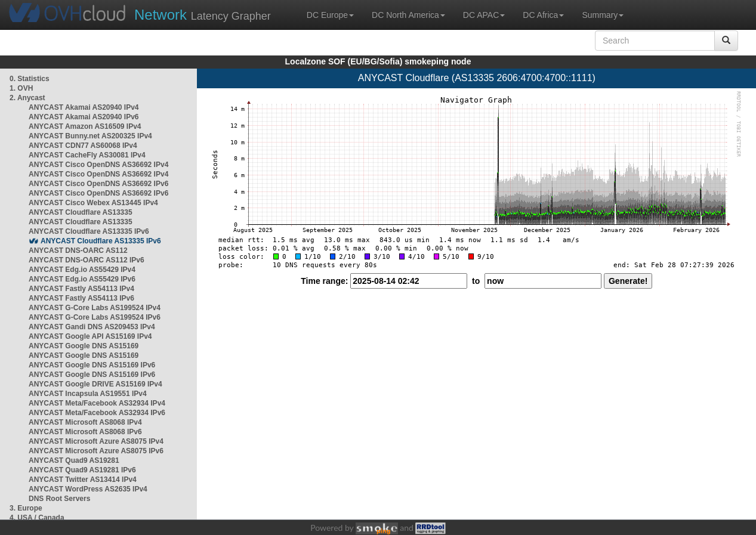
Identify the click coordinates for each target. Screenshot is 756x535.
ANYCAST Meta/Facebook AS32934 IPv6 (97, 413)
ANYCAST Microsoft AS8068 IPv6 (85, 432)
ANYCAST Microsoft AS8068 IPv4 (85, 422)
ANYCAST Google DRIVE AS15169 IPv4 (95, 384)
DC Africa (543, 15)
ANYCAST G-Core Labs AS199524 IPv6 (95, 317)
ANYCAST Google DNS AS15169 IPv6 (92, 365)
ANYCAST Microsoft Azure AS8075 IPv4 (96, 441)
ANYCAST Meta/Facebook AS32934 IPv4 (97, 403)
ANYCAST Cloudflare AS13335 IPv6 (89, 231)
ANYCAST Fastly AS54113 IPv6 (81, 298)
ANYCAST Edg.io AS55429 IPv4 (82, 270)
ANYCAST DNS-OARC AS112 (78, 251)
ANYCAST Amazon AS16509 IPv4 (85, 126)
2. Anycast (27, 98)
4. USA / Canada (37, 518)
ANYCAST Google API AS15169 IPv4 (90, 336)
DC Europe (330, 15)
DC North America (408, 15)
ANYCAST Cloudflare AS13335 (81, 212)
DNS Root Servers (59, 499)
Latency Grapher (203, 15)
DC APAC (484, 15)
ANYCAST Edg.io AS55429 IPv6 (82, 279)
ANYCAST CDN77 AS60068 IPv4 (83, 146)
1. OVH (21, 88)
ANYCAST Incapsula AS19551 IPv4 (88, 394)
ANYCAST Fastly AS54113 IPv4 (81, 289)
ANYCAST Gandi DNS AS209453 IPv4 (92, 327)
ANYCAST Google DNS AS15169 (84, 346)
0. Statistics (30, 79)
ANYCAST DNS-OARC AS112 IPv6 (87, 260)
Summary (603, 15)
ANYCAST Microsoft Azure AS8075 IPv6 (96, 451)
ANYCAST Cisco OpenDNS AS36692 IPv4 (98, 165)
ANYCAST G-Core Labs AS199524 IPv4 (95, 308)
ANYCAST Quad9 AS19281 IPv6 (82, 470)
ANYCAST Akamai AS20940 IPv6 (84, 117)
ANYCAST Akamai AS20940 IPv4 (84, 107)
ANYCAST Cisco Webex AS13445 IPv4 (93, 203)
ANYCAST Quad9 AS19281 (74, 460)
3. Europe (26, 508)
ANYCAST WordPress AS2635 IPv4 (88, 489)
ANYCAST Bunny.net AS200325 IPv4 (90, 136)
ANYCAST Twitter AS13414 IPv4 (83, 480)
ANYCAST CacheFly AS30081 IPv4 (87, 155)
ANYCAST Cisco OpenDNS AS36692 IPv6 (98, 184)
